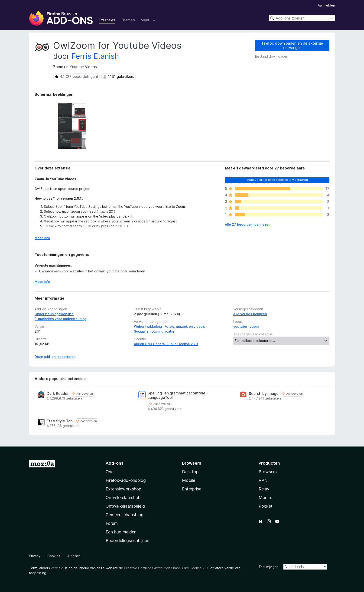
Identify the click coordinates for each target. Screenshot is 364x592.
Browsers (268, 472)
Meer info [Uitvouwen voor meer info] (42, 238)
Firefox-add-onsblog (126, 480)
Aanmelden (326, 5)
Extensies (107, 20)
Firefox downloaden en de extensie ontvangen (292, 45)
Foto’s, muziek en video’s (185, 326)
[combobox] (302, 18)
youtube (240, 326)
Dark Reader (58, 394)
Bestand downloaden (272, 56)
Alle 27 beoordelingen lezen (248, 224)
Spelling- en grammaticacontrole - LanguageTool (178, 395)
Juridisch (74, 556)
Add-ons (115, 463)
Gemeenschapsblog (125, 515)
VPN (263, 480)
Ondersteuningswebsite (54, 314)
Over (110, 472)
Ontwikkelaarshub (123, 498)
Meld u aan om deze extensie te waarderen (277, 180)
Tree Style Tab (60, 421)
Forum (112, 523)
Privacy (35, 556)
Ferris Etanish (95, 56)
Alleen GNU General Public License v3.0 (166, 344)
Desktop (190, 472)
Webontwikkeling (148, 326)
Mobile (189, 480)
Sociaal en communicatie (154, 331)
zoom (254, 326)
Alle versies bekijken (250, 314)
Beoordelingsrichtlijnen (127, 541)
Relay (264, 489)
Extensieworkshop (123, 489)
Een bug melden (121, 532)
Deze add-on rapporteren (55, 357)
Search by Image (264, 394)
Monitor (266, 498)
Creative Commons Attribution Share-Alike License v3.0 (167, 568)
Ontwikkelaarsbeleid (125, 506)
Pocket (266, 506)
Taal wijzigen (269, 567)
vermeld (57, 568)
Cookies (54, 556)
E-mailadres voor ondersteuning (60, 319)
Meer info (42, 282)
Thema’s (128, 20)
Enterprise (192, 489)
